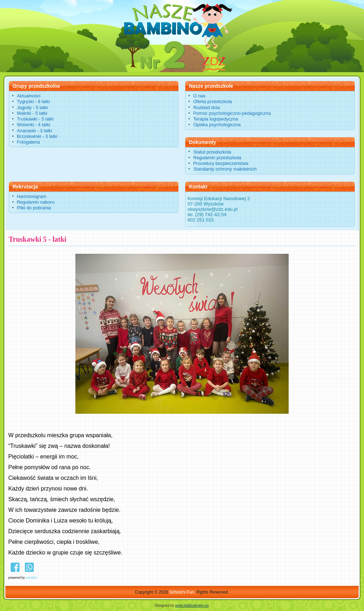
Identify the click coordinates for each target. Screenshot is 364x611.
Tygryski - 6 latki (33, 101)
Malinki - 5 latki (32, 113)
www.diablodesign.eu (192, 605)
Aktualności (28, 96)
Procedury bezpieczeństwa (221, 163)
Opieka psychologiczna (217, 125)
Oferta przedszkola (212, 101)
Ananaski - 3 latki (34, 131)
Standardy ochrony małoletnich (225, 169)
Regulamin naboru (36, 202)
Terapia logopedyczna (215, 119)
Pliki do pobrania (34, 208)
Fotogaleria (28, 142)
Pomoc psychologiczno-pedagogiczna (232, 113)
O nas (199, 96)
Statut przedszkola (212, 152)
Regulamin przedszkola (217, 158)
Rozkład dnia (206, 108)
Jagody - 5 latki (32, 108)
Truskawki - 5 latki (35, 119)
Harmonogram (31, 196)
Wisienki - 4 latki (33, 125)
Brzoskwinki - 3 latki (37, 136)
